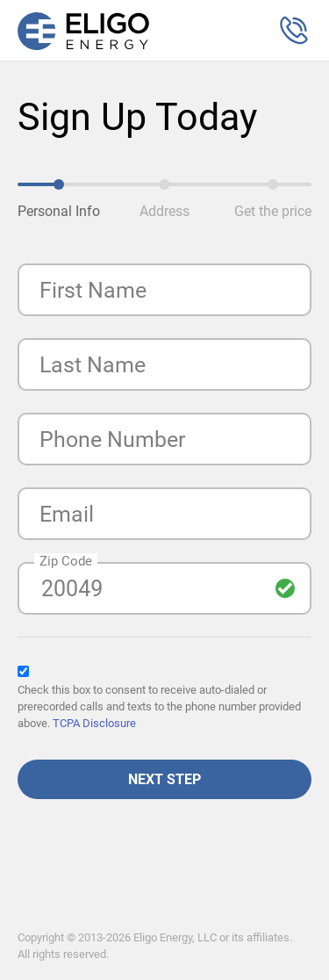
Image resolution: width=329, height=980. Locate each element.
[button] (294, 31)
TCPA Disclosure (94, 723)
